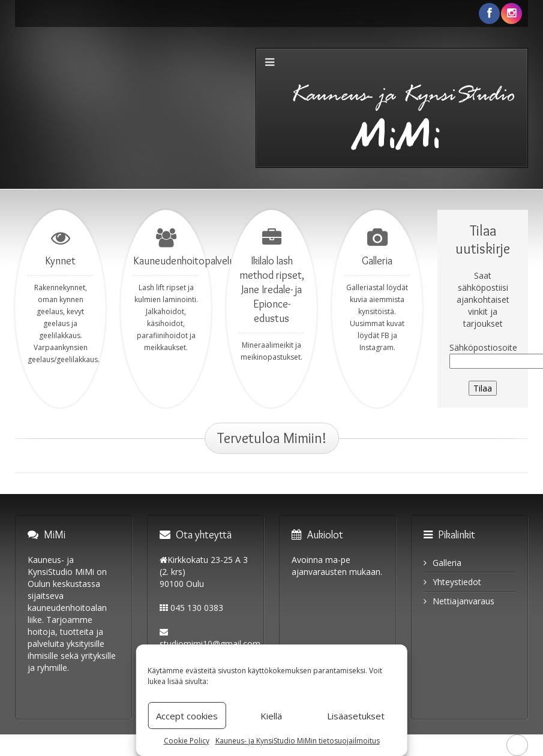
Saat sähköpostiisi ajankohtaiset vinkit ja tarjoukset (483, 299)
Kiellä (271, 716)
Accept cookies (187, 716)
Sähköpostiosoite (483, 347)
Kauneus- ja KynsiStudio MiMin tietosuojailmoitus (298, 741)
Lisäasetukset (356, 716)
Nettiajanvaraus (463, 601)
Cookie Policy (187, 741)
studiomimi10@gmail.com (210, 644)
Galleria (447, 563)
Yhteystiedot (457, 582)
